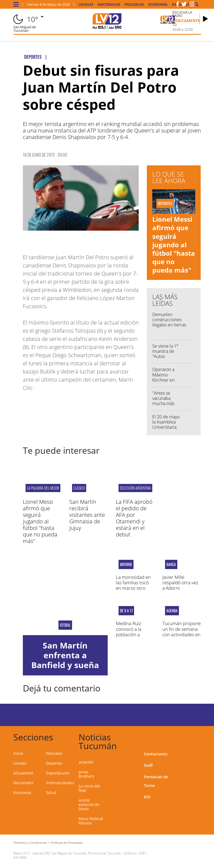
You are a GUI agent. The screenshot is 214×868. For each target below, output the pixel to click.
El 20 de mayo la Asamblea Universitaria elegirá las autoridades (166, 427)
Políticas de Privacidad (67, 843)
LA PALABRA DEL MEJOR (43, 488)
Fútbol (65, 625)
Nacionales (109, 4)
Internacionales (60, 783)
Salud (51, 793)
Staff (148, 765)
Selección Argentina (135, 488)
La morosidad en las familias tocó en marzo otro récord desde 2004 (133, 588)
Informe (126, 564)
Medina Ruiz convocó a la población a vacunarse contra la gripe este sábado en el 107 (134, 637)
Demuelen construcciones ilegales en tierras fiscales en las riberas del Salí (173, 325)
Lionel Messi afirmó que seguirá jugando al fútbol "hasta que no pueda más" (174, 245)
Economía (158, 4)
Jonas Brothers (86, 774)
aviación (86, 762)
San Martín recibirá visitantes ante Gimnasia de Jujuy (87, 515)
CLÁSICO (79, 488)
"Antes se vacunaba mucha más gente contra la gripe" (164, 404)
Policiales (134, 4)
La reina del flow (89, 788)
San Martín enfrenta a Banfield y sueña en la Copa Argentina (65, 665)
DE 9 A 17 (126, 611)
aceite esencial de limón (89, 804)
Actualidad (23, 773)
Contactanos (156, 754)
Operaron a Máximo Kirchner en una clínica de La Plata (166, 380)
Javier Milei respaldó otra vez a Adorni (180, 583)
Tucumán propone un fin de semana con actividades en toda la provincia (182, 632)
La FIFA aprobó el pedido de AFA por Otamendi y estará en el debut (134, 518)
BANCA (171, 564)
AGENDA (172, 611)
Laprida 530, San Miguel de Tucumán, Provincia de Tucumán (77, 853)
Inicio (18, 753)
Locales (86, 4)
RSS (147, 797)
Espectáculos (58, 773)
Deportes (54, 763)
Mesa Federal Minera (91, 821)
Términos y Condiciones (30, 843)
